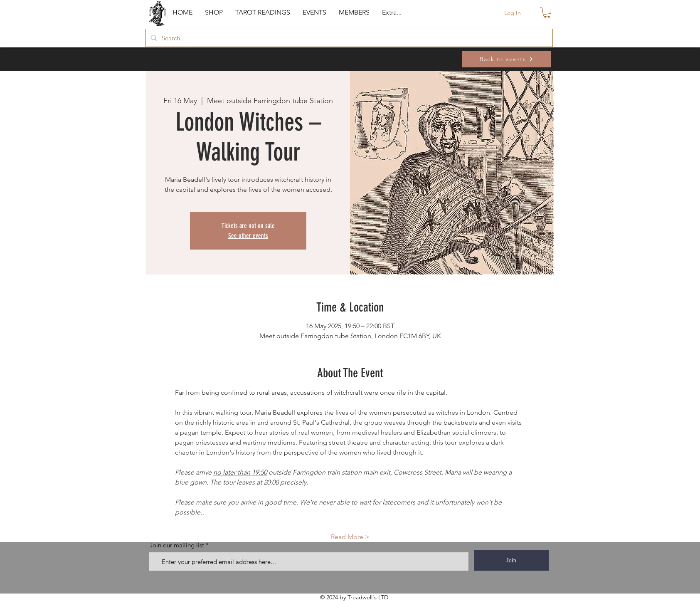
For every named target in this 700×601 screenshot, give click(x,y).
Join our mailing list (177, 545)
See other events (248, 236)
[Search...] (348, 38)
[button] (214, 12)
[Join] (511, 560)
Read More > (350, 537)
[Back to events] (507, 59)
